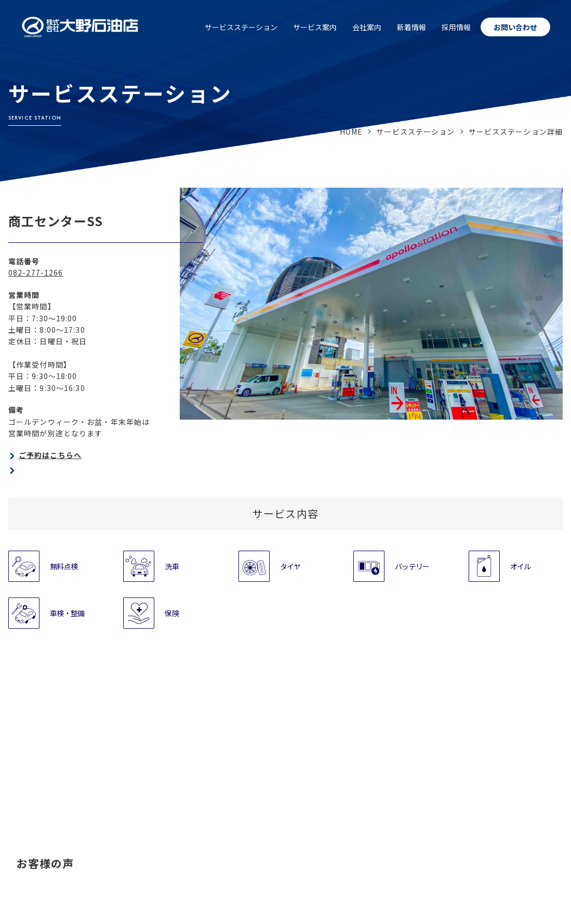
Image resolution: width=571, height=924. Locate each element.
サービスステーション (241, 27)
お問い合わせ (515, 27)
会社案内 (367, 27)
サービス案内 (315, 27)
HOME (351, 132)
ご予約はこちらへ (50, 455)
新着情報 (411, 27)
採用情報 (456, 27)
